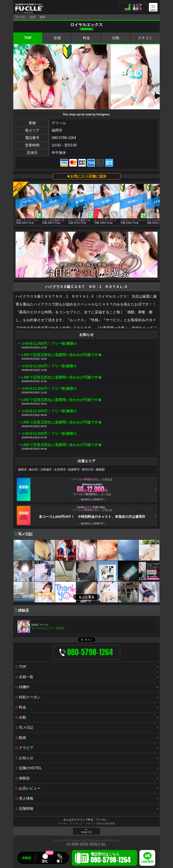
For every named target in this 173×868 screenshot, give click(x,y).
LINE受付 (147, 862)
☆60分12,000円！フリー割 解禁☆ (49, 344)
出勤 (116, 38)
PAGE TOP (86, 832)
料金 (86, 38)
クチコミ (145, 38)
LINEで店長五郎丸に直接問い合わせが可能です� (61, 355)
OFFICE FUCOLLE (90, 844)
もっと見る (86, 597)
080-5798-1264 (64, 138)
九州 (33, 17)
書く (60, 861)
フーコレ (20, 17)
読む (45, 861)
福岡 (42, 17)
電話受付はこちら (111, 859)
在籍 (57, 38)
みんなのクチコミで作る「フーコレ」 (86, 820)
